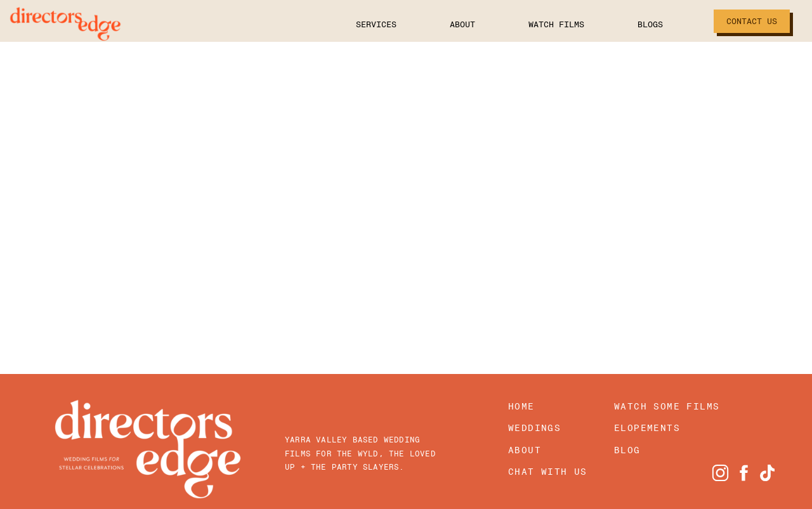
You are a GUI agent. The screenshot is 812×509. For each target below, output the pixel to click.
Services (364, 24)
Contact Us (752, 21)
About (450, 24)
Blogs (638, 24)
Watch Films (544, 24)
